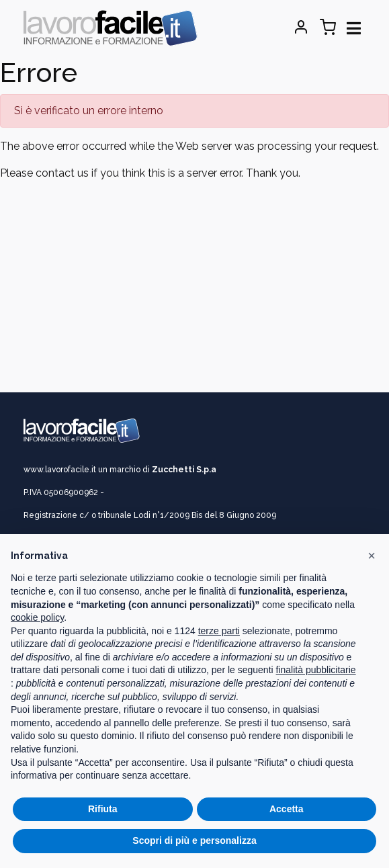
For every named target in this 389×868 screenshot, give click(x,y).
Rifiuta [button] (103, 809)
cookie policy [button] (37, 617)
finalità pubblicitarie (316, 670)
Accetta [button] (287, 809)
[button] (372, 556)
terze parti (219, 631)
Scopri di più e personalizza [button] (194, 840)
